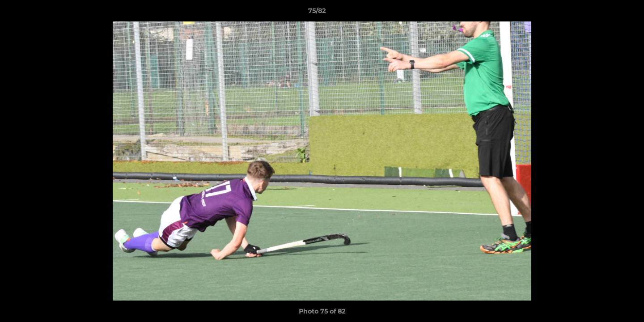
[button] (606, 13)
